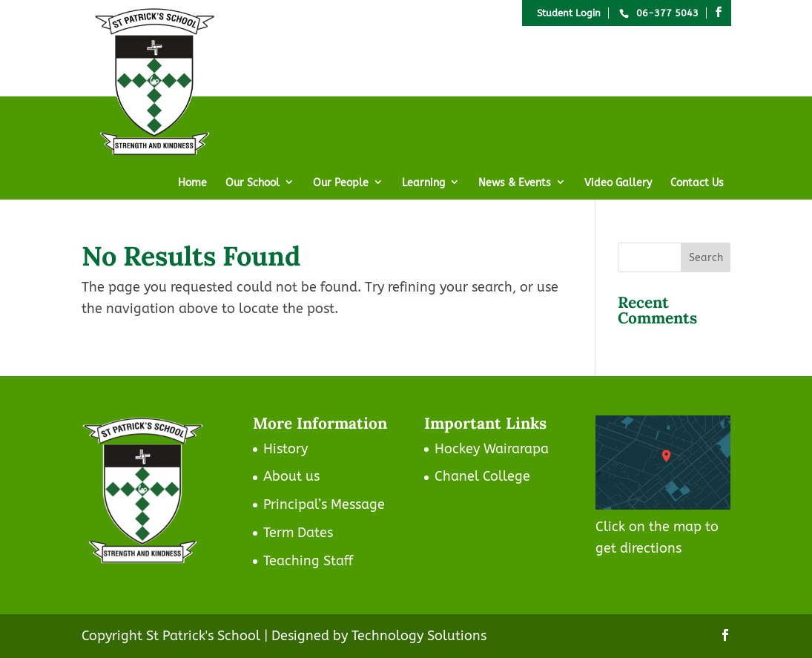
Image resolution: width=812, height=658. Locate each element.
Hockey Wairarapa (492, 449)
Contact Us (697, 183)
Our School (252, 183)
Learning (423, 183)
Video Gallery (618, 183)
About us (291, 476)
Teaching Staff (308, 561)
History (285, 449)
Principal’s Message (324, 504)
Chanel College (482, 476)
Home (192, 183)
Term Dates (298, 533)
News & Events (515, 183)
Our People (341, 183)
